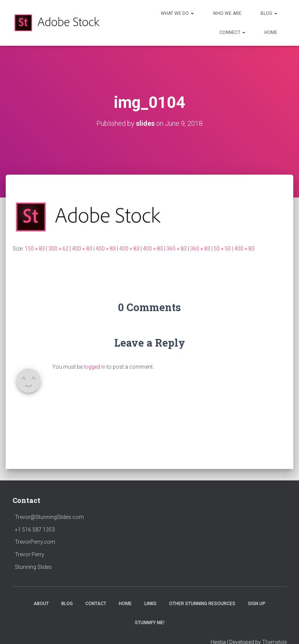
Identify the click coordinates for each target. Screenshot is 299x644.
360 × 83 (177, 249)
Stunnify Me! (150, 623)
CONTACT (96, 604)
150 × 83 (35, 249)
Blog (269, 13)
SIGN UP (257, 604)
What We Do (177, 13)
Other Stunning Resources (202, 604)
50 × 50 (222, 249)
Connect (232, 32)
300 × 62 (58, 249)
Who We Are (227, 13)
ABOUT (41, 604)
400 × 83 (82, 249)
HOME (271, 32)
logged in (95, 367)
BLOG (67, 604)
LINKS (150, 604)
